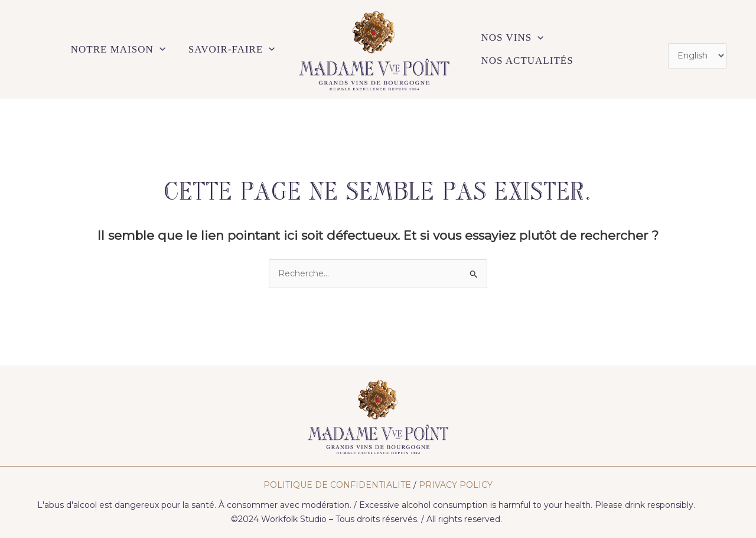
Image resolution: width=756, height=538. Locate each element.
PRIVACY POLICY (456, 485)
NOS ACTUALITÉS (601, 49)
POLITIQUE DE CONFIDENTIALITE (337, 485)
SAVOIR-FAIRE (232, 50)
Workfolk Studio (294, 519)
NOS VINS (513, 50)
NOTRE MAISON (119, 50)
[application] (161, 50)
